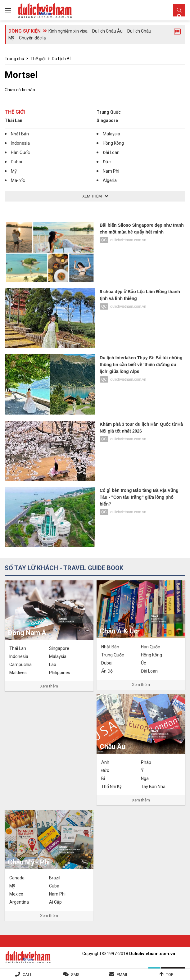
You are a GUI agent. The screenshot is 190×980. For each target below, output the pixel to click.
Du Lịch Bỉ (61, 59)
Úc (143, 663)
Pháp (146, 762)
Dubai (16, 162)
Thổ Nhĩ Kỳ (111, 787)
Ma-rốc (18, 180)
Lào (53, 665)
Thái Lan (14, 120)
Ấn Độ (107, 671)
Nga (145, 778)
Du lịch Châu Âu (107, 31)
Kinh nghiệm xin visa (68, 31)
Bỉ (103, 778)
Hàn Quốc (20, 152)
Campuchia (20, 665)
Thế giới (38, 59)
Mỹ (14, 171)
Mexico (16, 894)
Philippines (60, 673)
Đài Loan (111, 152)
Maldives (18, 673)
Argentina (19, 902)
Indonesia (20, 143)
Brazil (55, 878)
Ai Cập (55, 902)
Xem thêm (49, 686)
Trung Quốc (109, 112)
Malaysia (111, 134)
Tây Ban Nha (153, 787)
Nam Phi (111, 171)
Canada (17, 878)
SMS (75, 975)
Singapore (107, 120)
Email (122, 975)
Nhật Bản (20, 134)
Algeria (110, 180)
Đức (107, 162)
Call (27, 975)
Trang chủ (14, 59)
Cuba (54, 886)
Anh (105, 762)
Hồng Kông (113, 143)
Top (170, 975)
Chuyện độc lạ (32, 38)
